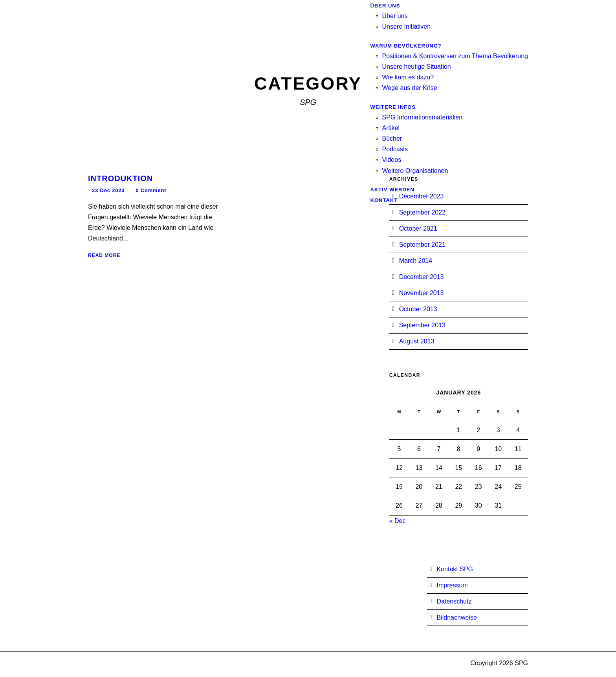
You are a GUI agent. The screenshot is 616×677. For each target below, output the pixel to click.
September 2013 (422, 325)
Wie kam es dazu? (408, 77)
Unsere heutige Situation (417, 67)
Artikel (391, 128)
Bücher (392, 139)
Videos (392, 160)
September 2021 (422, 245)
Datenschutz (454, 601)
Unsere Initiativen (407, 27)
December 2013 (422, 277)
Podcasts (395, 149)
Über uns (395, 16)
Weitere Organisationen (415, 171)
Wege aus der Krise (410, 88)
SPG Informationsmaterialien (423, 117)
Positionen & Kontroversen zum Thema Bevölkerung (455, 56)
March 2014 (416, 261)
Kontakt (384, 200)
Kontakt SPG (455, 569)
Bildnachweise (457, 617)
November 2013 (422, 293)
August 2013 (417, 341)
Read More (104, 255)
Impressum (452, 585)
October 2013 (418, 309)
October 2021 (418, 228)
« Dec (398, 521)
